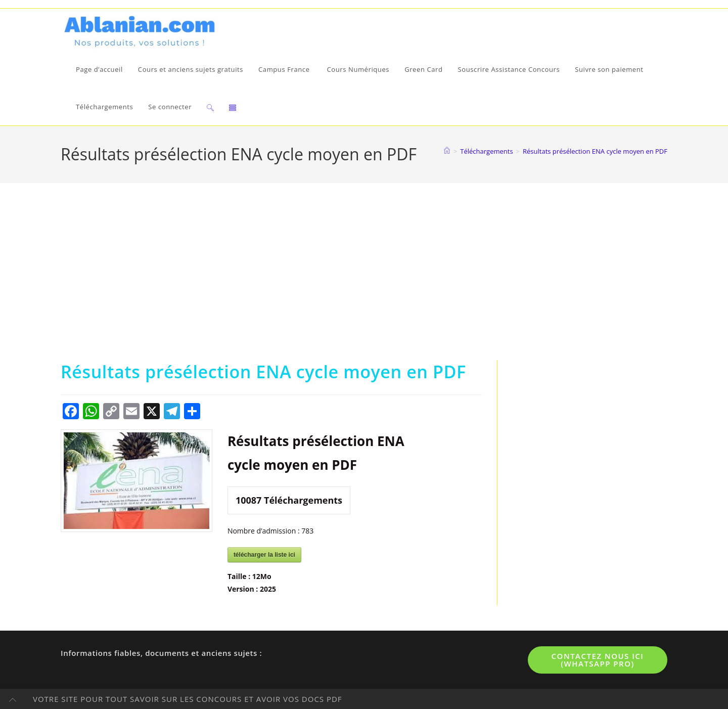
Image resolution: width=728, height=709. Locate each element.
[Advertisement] (364, 284)
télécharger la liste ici (264, 555)
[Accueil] (447, 151)
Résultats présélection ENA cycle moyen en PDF (595, 151)
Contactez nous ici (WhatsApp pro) (598, 660)
